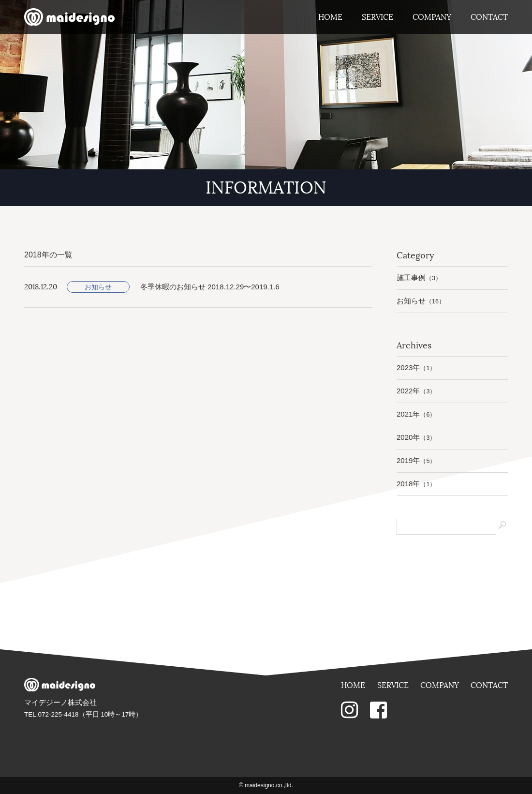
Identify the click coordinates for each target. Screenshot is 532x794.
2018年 (416, 484)
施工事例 (419, 277)
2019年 (416, 460)
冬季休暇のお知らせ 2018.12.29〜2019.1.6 (210, 287)
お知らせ (98, 287)
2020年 (416, 437)
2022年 (416, 391)
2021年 (416, 414)
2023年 (416, 367)
